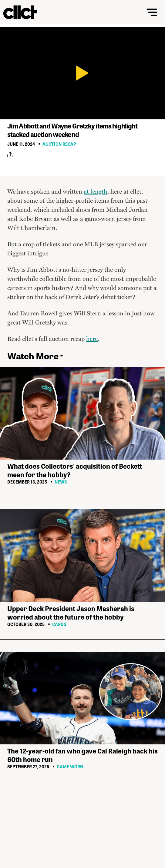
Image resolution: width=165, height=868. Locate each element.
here (92, 338)
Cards (59, 624)
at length (96, 191)
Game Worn (70, 767)
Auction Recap (59, 144)
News (61, 482)
